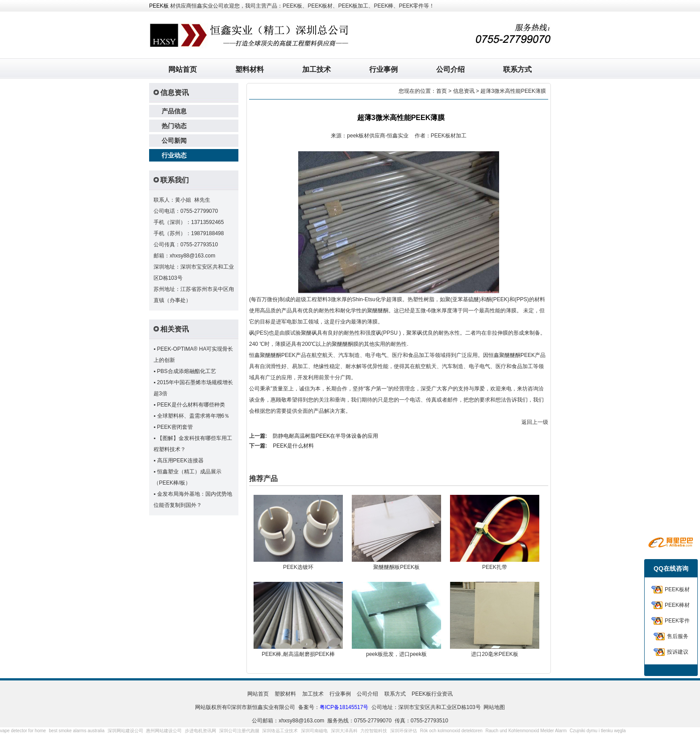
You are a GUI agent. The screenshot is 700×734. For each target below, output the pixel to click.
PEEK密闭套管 (175, 427)
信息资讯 (464, 91)
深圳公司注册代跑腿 (239, 731)
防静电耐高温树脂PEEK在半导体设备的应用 (325, 436)
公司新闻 (174, 141)
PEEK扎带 (495, 567)
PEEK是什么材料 (293, 446)
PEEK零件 (677, 621)
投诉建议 (678, 652)
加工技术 (317, 69)
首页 (442, 91)
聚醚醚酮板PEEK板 (396, 567)
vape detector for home (23, 731)
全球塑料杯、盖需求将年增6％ (194, 416)
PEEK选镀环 (298, 567)
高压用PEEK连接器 (180, 460)
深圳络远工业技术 (280, 731)
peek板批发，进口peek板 (396, 654)
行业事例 (383, 69)
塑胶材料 (285, 694)
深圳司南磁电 (314, 731)
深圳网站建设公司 (125, 731)
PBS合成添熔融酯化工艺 (187, 371)
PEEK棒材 (677, 605)
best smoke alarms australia (77, 731)
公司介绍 (450, 69)
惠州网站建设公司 (164, 731)
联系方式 (517, 69)
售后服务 (678, 636)
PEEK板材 (677, 589)
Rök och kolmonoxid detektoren (451, 731)
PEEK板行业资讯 (432, 694)
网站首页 (183, 69)
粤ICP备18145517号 (344, 707)
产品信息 (174, 111)
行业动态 (174, 155)
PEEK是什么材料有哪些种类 (191, 405)
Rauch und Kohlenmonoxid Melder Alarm (526, 731)
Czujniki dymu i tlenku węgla (598, 731)
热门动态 (174, 126)
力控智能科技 (374, 731)
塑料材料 (250, 69)
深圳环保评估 (404, 731)
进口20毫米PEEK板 (494, 654)
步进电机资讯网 (200, 731)
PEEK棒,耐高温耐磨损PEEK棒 (298, 654)
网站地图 (494, 707)
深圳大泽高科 (344, 731)
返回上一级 (535, 422)
